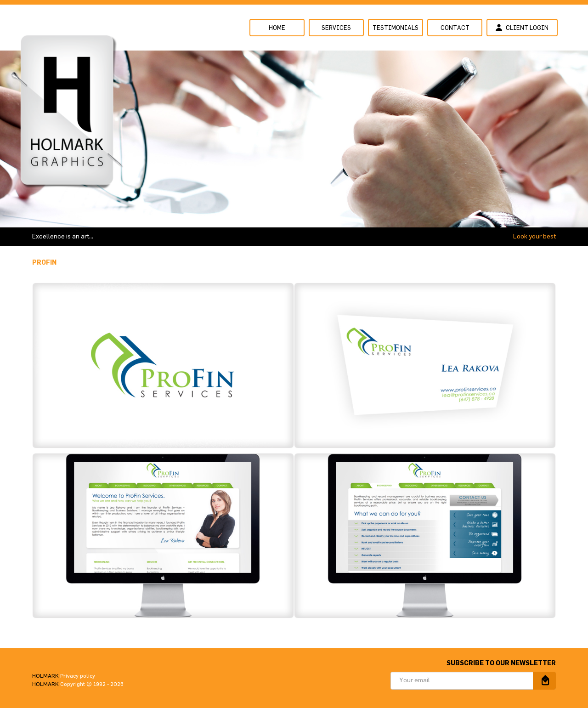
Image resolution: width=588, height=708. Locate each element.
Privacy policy (78, 676)
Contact (455, 28)
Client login (522, 28)
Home (277, 28)
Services (336, 28)
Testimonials (396, 28)
